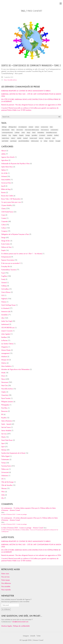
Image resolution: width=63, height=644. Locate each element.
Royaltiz (4, 418)
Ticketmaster (5, 460)
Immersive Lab (6, 312)
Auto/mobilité (6, 180)
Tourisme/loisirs (6, 466)
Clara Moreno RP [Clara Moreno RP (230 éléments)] (45, 130)
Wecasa (4, 488)
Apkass (4, 170)
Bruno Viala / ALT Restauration (11, 199)
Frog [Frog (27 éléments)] (10, 135)
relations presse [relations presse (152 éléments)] (35, 141)
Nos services (5, 577)
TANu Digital (5, 456)
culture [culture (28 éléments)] (23, 133)
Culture (4, 225)
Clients (3, 209)
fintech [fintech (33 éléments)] (34, 133)
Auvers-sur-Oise (6, 183)
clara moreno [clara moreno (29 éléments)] (20, 130)
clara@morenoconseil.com (20, 622)
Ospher (4, 392)
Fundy (3, 279)
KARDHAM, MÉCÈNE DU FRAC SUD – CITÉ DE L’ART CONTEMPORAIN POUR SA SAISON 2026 (31, 95)
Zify (3, 498)
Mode (3, 373)
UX (2, 479)
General (4, 283)
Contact (4, 218)
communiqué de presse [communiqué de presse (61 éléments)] (7, 133)
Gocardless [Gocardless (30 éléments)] (34, 135)
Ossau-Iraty (5, 395)
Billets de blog (6, 189)
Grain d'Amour (6, 292)
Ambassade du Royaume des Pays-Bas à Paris (15, 164)
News (5, 80)
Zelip (3, 495)
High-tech (4, 299)
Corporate (5, 221)
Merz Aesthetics (6, 366)
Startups (4, 450)
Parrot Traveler (6, 398)
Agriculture (5, 160)
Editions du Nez (6, 247)
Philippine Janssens (7, 402)
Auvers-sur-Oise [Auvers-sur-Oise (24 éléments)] (44, 127)
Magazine (5, 347)
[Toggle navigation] (61, 3)
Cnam (3, 215)
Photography (5, 405)
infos (3, 318)
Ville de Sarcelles (7, 485)
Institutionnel (5, 324)
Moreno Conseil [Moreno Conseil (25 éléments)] (33, 138)
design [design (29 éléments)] (28, 133)
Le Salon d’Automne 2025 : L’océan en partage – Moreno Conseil (22, 528)
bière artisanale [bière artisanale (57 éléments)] (6, 130)
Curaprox (4, 231)
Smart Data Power (7, 440)
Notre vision (5, 574)
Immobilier (5, 315)
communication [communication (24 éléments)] (54, 130)
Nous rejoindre (6, 590)
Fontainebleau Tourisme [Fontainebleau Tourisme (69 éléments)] (51, 133)
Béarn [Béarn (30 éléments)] (13, 130)
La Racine (4, 340)
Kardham (4, 337)
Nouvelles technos (12, 80)
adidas (3, 154)
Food (3, 273)
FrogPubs (4, 276)
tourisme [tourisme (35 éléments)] (51, 141)
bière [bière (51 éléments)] (51, 127)
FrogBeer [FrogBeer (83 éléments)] (15, 135)
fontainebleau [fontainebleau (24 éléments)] (41, 133)
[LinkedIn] (33, 636)
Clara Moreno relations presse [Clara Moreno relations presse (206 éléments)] (32, 130)
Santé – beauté (6, 424)
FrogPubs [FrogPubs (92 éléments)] (21, 135)
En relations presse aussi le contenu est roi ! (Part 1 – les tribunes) (22, 254)
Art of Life (4, 173)
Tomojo (4, 463)
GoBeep (4, 286)
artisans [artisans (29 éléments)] (37, 127)
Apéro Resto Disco (7, 167)
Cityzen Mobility (7, 205)
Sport (3, 443)
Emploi (3, 250)
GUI (3, 295)
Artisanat (4, 176)
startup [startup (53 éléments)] (46, 141)
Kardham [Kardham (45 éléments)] (56, 135)
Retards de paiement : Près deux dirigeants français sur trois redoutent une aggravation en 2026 (31, 105)
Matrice (4, 363)
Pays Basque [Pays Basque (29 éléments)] (13, 141)
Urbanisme (5, 476)
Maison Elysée (6, 350)
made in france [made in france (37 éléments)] (5, 138)
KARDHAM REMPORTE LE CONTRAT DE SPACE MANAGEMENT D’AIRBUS (26, 91)
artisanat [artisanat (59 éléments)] (31, 127)
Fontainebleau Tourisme (9, 270)
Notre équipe (6, 580)
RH (2, 414)
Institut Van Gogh (7, 321)
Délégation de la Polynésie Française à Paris (15, 234)
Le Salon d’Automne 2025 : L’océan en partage (14, 514)
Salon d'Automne (7, 421)
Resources (4, 411)
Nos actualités (6, 586)
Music (3, 376)
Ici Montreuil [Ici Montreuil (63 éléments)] (42, 135)
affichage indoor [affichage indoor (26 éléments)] (13, 127)
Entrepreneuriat (6, 257)
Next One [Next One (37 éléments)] (41, 138)
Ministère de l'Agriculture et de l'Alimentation (15, 369)
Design (3, 238)
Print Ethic (4, 408)
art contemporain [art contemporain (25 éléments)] (23, 127)
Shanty (3, 437)
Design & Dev (6, 241)
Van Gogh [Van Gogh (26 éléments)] (58, 141)
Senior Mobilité (6, 431)
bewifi (3, 186)
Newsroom (5, 382)
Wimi (3, 492)
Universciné (5, 472)
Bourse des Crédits (7, 196)
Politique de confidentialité (21, 626)
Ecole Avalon (6, 244)
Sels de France (6, 427)
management (5, 353)
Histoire (4, 302)
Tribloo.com (5, 469)
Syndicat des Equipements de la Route (13, 453)
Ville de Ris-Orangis (7, 482)
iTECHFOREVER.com (8, 328)
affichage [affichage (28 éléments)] (4, 127)
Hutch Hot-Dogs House (8, 305)
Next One (5, 386)
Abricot (4, 151)
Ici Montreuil (5, 308)
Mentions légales (7, 626)
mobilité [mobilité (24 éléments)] (19, 138)
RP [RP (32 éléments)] (41, 141)
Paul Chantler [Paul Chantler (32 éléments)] (5, 141)
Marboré (4, 357)
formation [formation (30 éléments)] (4, 135)
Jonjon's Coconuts (7, 331)
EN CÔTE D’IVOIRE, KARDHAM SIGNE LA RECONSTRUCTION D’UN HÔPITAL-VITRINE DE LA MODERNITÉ (31, 100)
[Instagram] (26, 636)
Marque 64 (5, 360)
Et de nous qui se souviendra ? (11, 263)
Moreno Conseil (38, 640)
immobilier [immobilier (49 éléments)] (50, 135)
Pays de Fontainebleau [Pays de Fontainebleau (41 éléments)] (24, 141)
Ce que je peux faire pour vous (11, 202)
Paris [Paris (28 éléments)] (54, 138)
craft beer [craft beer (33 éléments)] (17, 133)
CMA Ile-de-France (7, 212)
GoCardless (5, 289)
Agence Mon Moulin (8, 157)
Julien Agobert (6, 334)
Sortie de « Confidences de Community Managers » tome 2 (31, 66)
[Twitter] (39, 636)
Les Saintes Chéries (7, 344)
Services (4, 434)
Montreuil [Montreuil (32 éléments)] (25, 138)
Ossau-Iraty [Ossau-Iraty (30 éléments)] (48, 138)
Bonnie (3, 193)
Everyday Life (6, 267)
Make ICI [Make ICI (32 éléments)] (13, 138)
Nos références (6, 583)
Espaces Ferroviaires (8, 260)
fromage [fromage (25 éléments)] (28, 135)
